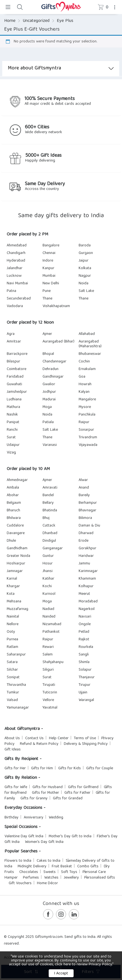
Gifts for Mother (45, 793)
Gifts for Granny (34, 798)
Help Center (59, 738)
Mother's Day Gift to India (70, 836)
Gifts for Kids (70, 768)
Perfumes (31, 878)
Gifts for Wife (16, 787)
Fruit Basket (62, 866)
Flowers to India (18, 861)
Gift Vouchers (20, 883)
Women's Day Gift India (44, 842)
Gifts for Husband (48, 787)
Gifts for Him (42, 768)
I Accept (61, 974)
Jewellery (71, 878)
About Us (12, 738)
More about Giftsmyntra (61, 68)
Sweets (50, 872)
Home (10, 21)
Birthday (11, 818)
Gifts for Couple (100, 768)
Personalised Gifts (100, 878)
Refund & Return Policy (39, 744)
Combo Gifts (88, 866)
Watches (51, 878)
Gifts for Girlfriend (83, 787)
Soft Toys (69, 872)
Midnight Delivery (32, 866)
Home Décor (47, 883)
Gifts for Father (77, 793)
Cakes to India (49, 861)
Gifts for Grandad (68, 798)
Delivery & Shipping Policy (86, 744)
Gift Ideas (13, 750)
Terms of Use (85, 738)
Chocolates (29, 872)
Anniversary (34, 818)
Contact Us (34, 738)
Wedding (56, 818)
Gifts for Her (15, 768)
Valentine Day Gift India (24, 836)
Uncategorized (36, 21)
